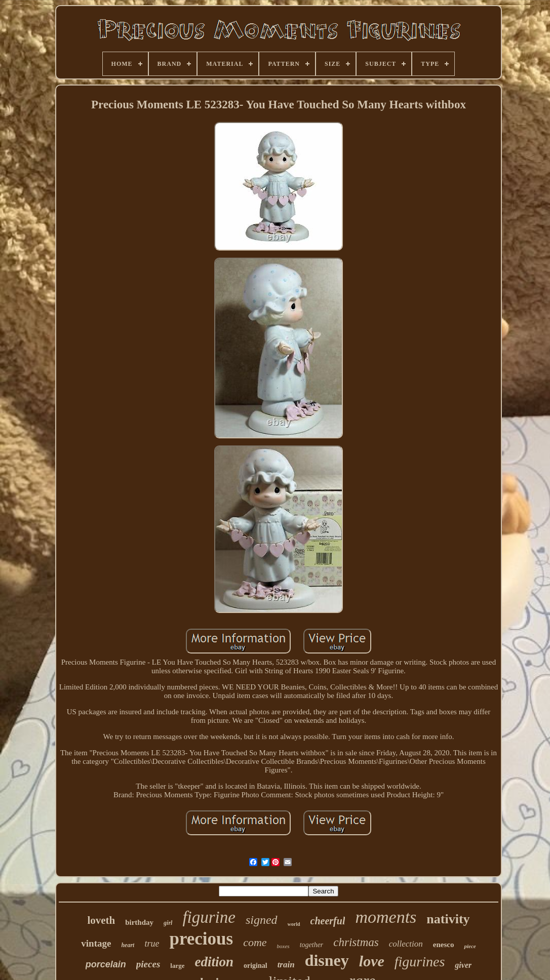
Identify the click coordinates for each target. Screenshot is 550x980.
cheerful (328, 921)
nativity (448, 919)
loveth (101, 920)
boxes (283, 946)
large (177, 966)
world (294, 924)
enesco (444, 945)
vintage (96, 943)
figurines (420, 962)
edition (214, 962)
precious (201, 939)
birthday (139, 922)
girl (168, 923)
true (152, 944)
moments (386, 917)
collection (406, 944)
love (372, 961)
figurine (209, 917)
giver (463, 965)
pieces (148, 964)
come (255, 942)
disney (327, 960)
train (286, 965)
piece (470, 946)
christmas (356, 942)
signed (262, 920)
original (256, 966)
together (312, 945)
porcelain (106, 964)
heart (128, 945)
